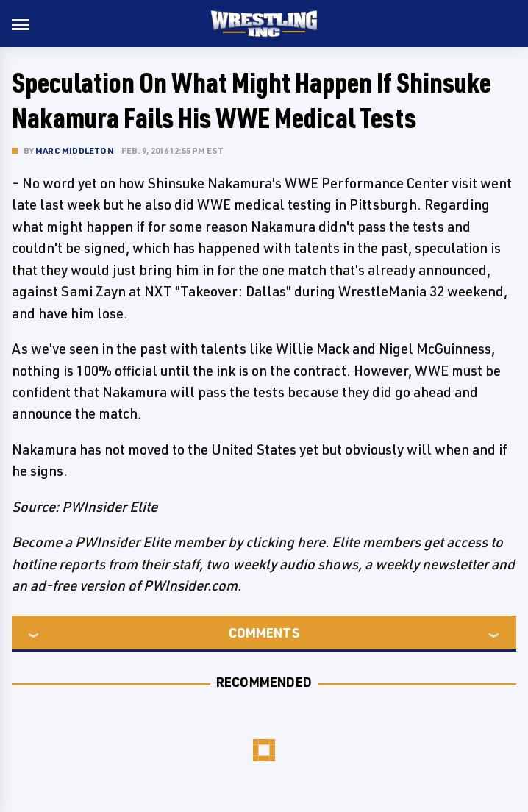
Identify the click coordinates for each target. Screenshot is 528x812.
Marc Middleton (75, 150)
